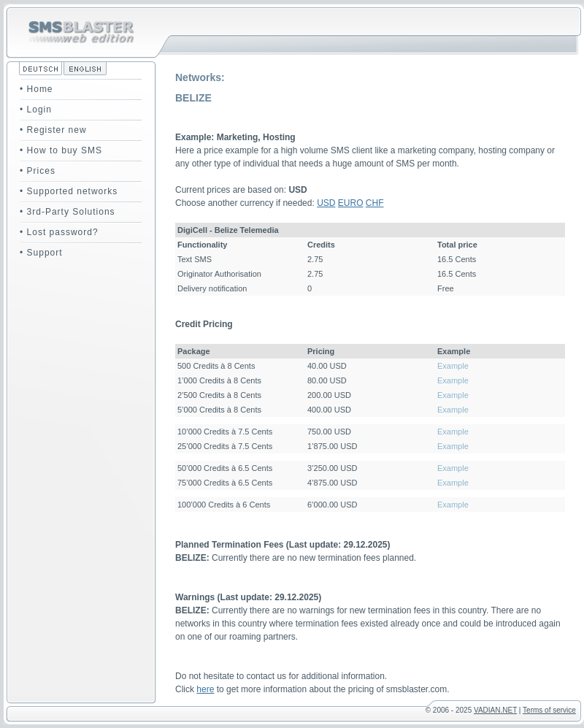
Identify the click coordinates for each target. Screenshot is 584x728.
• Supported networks (69, 191)
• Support (41, 253)
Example (453, 366)
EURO (351, 203)
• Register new (53, 130)
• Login (36, 110)
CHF (375, 203)
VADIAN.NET (495, 710)
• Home (36, 89)
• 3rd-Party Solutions (68, 212)
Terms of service (549, 710)
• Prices (38, 171)
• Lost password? (59, 232)
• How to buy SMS (61, 150)
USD (326, 203)
